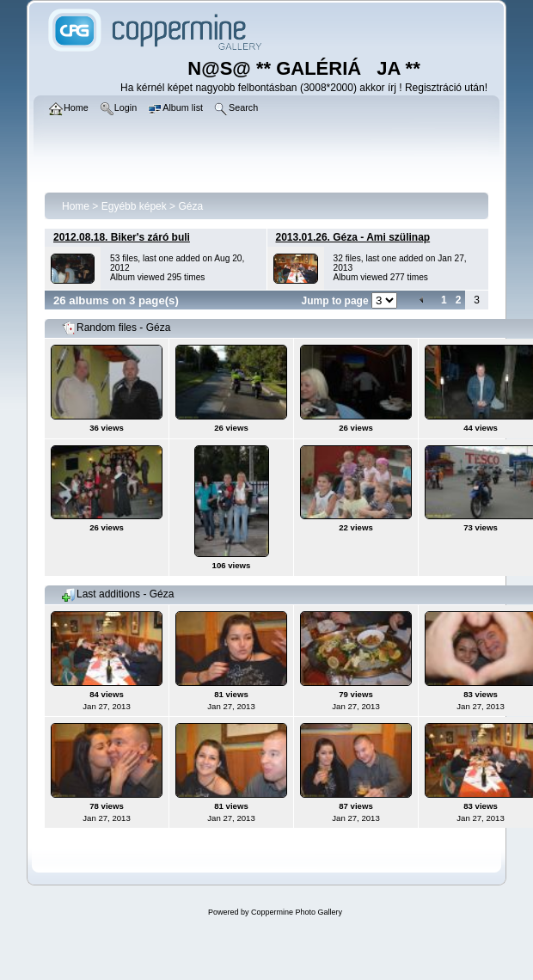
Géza (190, 206)
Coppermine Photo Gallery (297, 912)
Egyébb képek (134, 206)
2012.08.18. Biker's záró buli (122, 237)
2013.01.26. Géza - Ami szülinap (353, 237)
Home (76, 206)
